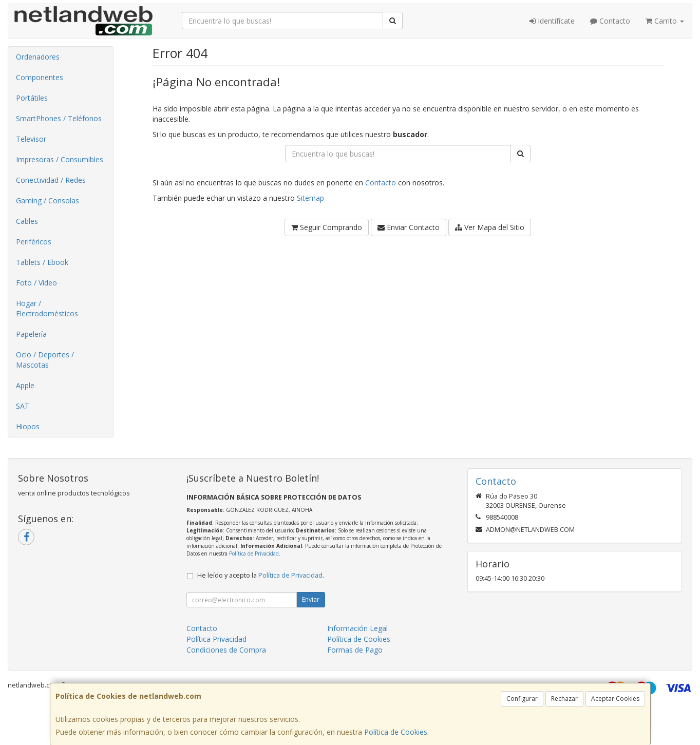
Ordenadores (38, 57)
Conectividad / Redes (51, 180)
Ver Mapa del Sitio (490, 227)
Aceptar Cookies (615, 699)
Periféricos (34, 242)
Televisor (31, 139)
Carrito (665, 21)
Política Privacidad (216, 639)
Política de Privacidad (254, 553)
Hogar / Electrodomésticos (47, 308)
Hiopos (28, 426)
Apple (25, 385)
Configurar (522, 699)
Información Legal (357, 628)
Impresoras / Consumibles (60, 159)
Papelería (31, 334)
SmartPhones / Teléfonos (59, 118)
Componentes (40, 77)
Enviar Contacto (409, 227)
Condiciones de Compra (226, 650)
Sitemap (310, 198)
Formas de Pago (355, 650)
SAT (23, 406)
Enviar (311, 599)
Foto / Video (36, 283)
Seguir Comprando (327, 227)
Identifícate (552, 21)
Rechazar (564, 699)
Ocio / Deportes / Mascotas (45, 360)
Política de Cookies (396, 732)
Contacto (610, 21)
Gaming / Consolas (48, 200)
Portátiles (32, 98)
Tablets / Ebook (42, 262)
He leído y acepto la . (261, 575)
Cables (27, 221)
